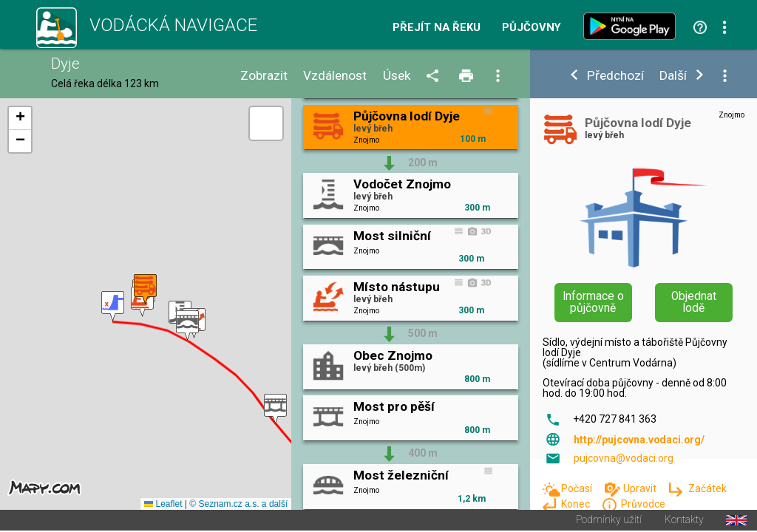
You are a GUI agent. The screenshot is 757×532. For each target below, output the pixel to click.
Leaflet (163, 505)
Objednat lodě (694, 302)
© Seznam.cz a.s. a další (238, 505)
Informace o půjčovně (593, 302)
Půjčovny (532, 28)
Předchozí (615, 76)
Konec (577, 504)
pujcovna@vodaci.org (624, 458)
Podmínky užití (609, 522)
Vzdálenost (335, 76)
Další (673, 76)
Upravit (641, 488)
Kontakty (684, 522)
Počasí (578, 488)
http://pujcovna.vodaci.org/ (639, 440)
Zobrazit (264, 76)
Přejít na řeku (437, 28)
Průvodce (643, 504)
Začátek (707, 488)
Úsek (397, 76)
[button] (113, 307)
